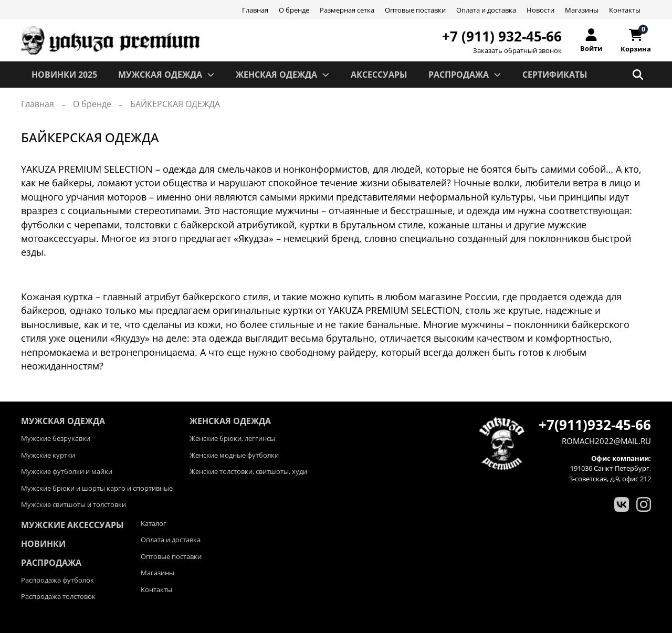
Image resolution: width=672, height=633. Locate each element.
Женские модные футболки (234, 455)
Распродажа (51, 563)
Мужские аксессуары (72, 525)
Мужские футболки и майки (67, 471)
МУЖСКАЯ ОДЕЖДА (166, 75)
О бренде (294, 10)
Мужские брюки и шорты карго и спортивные (97, 488)
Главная (255, 10)
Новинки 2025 (64, 75)
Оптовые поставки (415, 10)
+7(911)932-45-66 (595, 425)
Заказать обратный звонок (517, 51)
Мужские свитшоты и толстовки (73, 504)
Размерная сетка (347, 10)
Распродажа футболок (57, 580)
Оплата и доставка (486, 10)
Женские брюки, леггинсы (232, 438)
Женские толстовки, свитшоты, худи (248, 471)
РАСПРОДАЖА (465, 75)
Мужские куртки (48, 455)
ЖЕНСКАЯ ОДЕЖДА (283, 75)
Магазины (582, 10)
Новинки (43, 544)
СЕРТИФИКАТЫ (555, 75)
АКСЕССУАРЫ (379, 75)
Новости (540, 10)
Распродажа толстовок (58, 596)
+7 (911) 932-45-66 (502, 36)
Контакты (625, 10)
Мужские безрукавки (56, 438)
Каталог (154, 523)
